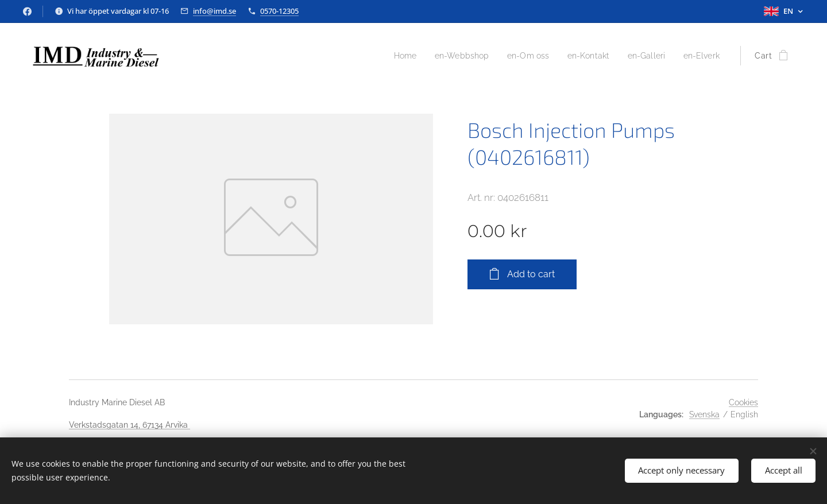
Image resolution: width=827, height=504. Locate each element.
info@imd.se (215, 11)
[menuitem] (386, 56)
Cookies (743, 402)
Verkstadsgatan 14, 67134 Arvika (130, 425)
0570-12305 (279, 11)
